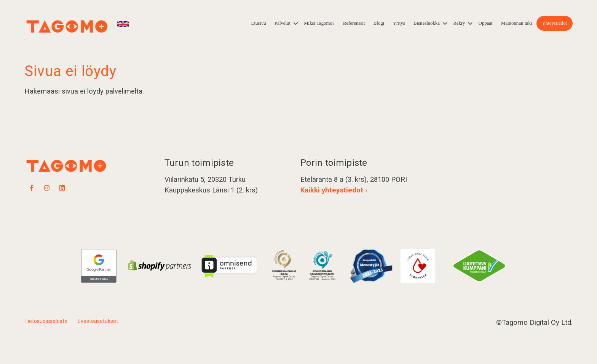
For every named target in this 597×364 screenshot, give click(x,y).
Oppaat (486, 23)
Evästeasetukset (98, 321)
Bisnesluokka (427, 23)
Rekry (459, 23)
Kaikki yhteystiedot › (334, 190)
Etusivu (259, 23)
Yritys (399, 23)
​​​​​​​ (323, 265)
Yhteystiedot (555, 23)
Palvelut (283, 23)
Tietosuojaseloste (46, 321)
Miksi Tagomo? (319, 23)
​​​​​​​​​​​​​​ (284, 265)
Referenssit (354, 23)
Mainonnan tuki (516, 23)
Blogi (379, 23)
